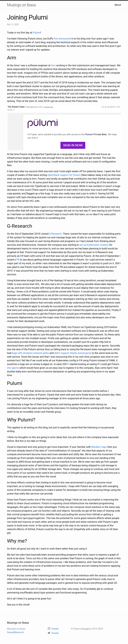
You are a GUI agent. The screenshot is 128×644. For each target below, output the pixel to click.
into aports (13, 368)
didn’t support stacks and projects (73, 353)
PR (18, 260)
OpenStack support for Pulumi (64, 175)
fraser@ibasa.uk (15, 632)
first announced (62, 39)
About (118, 5)
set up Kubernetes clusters (94, 245)
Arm (53, 65)
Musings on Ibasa (21, 5)
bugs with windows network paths (30, 353)
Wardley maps (99, 447)
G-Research (55, 234)
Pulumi (37, 33)
